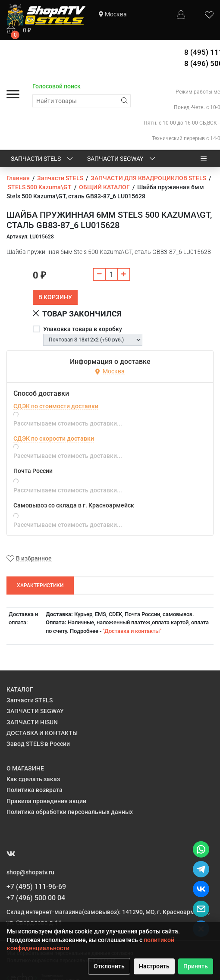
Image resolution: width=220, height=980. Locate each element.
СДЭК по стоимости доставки (56, 406)
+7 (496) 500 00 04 (36, 898)
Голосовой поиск (57, 86)
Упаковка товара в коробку (83, 329)
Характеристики (40, 585)
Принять (196, 966)
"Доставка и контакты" (132, 631)
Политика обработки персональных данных (70, 812)
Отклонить (109, 966)
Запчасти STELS (42, 159)
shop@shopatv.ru (30, 872)
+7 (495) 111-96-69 (36, 887)
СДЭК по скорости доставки (54, 438)
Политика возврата (35, 790)
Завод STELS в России (38, 744)
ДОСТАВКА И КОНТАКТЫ (42, 733)
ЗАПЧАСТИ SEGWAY (122, 159)
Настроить (154, 966)
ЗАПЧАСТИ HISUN (32, 722)
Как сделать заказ (33, 779)
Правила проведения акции (46, 801)
